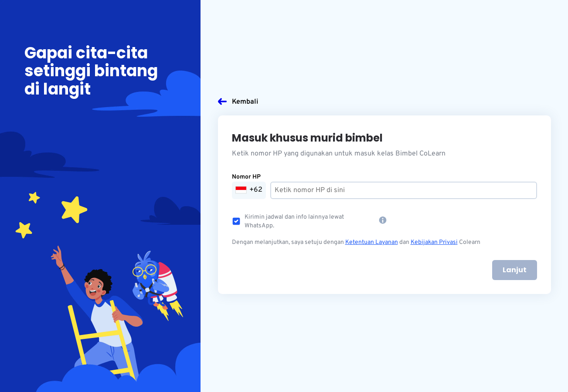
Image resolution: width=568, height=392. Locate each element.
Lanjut (515, 270)
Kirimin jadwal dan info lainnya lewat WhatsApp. (294, 221)
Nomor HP (246, 177)
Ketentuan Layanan (372, 242)
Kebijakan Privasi (434, 242)
